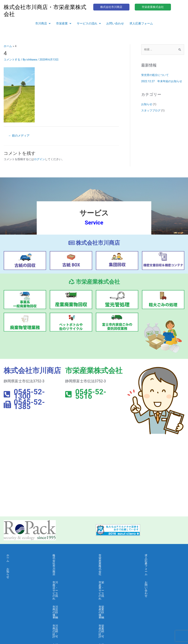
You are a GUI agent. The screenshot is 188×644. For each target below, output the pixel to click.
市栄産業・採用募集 (111, 605)
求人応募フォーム (141, 23)
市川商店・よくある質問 (68, 597)
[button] (43, 24)
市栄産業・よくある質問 (114, 597)
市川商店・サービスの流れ (69, 564)
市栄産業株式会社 (110, 555)
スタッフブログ (151, 110)
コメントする (12, 60)
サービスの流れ (89, 23)
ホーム (11, 555)
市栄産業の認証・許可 (112, 580)
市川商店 (43, 23)
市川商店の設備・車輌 (66, 572)
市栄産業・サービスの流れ (115, 564)
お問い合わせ (115, 23)
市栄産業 (64, 23)
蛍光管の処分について (155, 75)
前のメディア (19, 136)
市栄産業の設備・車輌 (112, 572)
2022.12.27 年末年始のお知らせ (162, 81)
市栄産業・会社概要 (111, 588)
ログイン (39, 159)
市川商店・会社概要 (65, 588)
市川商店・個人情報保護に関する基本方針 (70, 606)
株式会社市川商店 (64, 555)
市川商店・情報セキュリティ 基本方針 (70, 617)
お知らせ (147, 104)
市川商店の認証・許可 (66, 580)
